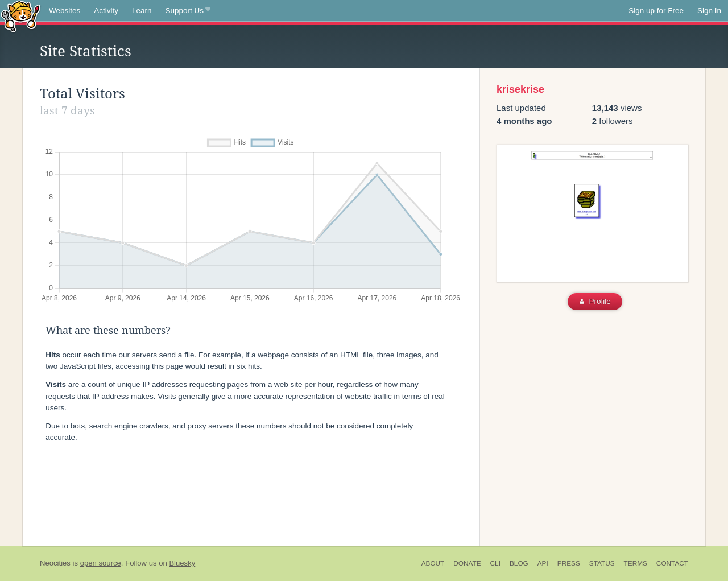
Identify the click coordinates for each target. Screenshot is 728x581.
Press (569, 563)
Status (602, 563)
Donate (467, 563)
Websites (65, 11)
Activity (106, 11)
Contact (672, 563)
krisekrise (520, 89)
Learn (142, 11)
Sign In (709, 11)
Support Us (188, 11)
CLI (495, 563)
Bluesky (182, 563)
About (433, 563)
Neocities (55, 563)
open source (101, 563)
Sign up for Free (656, 11)
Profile (595, 301)
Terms (636, 563)
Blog (519, 563)
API (543, 563)
